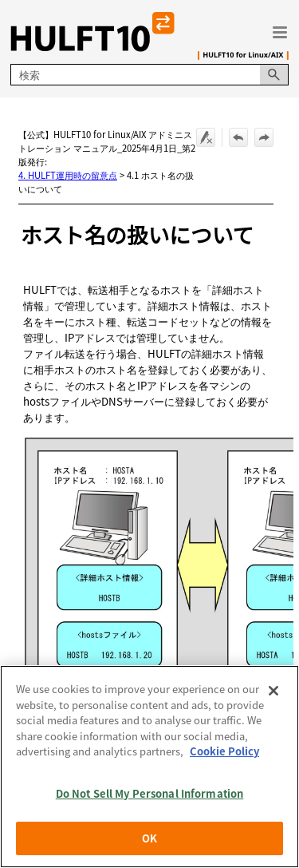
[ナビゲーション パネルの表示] (280, 32)
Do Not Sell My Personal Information (150, 793)
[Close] (273, 691)
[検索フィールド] (149, 75)
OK (149, 838)
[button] (274, 75)
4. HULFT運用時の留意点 (68, 175)
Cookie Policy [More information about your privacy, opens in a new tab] (224, 751)
